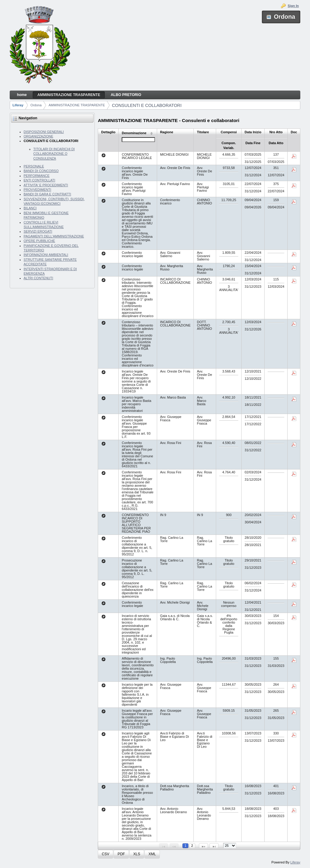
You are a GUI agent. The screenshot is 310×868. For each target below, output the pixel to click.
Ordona (36, 105)
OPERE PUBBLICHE (39, 241)
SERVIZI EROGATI (38, 231)
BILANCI (30, 208)
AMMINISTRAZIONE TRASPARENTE (77, 105)
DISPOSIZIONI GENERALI (44, 132)
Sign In (293, 6)
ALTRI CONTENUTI (38, 278)
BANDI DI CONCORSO (41, 171)
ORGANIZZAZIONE (38, 136)
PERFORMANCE (37, 176)
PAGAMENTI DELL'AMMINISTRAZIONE (54, 236)
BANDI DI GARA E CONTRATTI (47, 194)
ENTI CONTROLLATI (39, 180)
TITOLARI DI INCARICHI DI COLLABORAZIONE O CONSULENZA (54, 154)
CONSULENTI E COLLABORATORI (147, 105)
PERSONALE (34, 166)
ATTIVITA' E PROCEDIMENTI (46, 185)
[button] (106, 854)
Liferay (18, 105)
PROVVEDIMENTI (37, 190)
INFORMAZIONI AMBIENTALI (46, 255)
